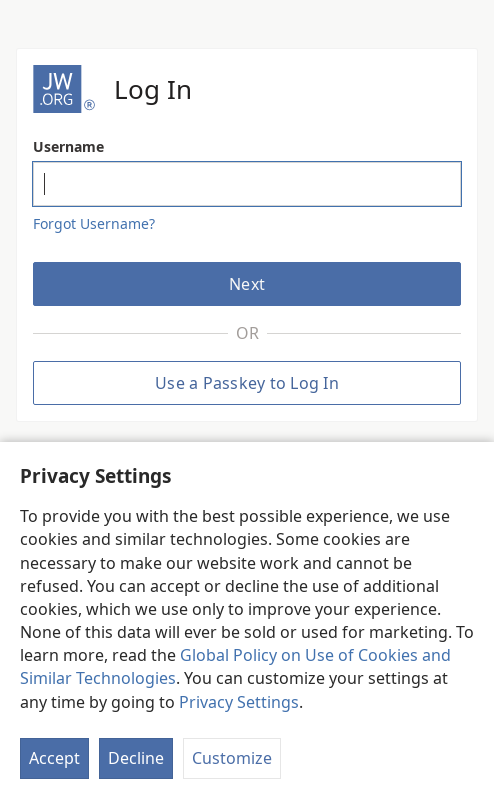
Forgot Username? (94, 223)
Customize (232, 758)
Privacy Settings (239, 702)
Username (68, 146)
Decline (136, 758)
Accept (54, 758)
